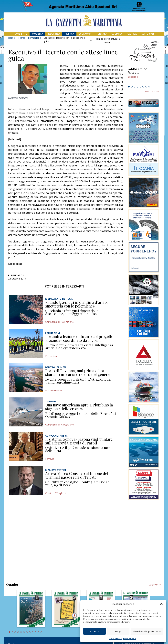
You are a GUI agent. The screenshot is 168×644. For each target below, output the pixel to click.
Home (11, 38)
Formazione (34, 38)
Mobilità (37, 34)
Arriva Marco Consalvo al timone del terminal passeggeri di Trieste (77, 475)
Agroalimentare (53, 390)
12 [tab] (41, 632)
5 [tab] (140, 87)
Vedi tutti (150, 91)
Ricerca (69, 34)
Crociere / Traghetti (56, 493)
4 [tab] (137, 87)
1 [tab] (129, 87)
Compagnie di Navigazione (59, 322)
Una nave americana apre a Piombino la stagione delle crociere (79, 407)
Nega (118, 631)
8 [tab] (149, 87)
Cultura (117, 34)
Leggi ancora (144, 76)
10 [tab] (35, 632)
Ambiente (21, 34)
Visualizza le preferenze (147, 631)
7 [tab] (146, 87)
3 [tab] (135, 87)
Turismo (101, 34)
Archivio (153, 585)
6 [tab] (143, 87)
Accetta (94, 631)
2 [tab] (132, 87)
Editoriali (148, 34)
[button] (161, 604)
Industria (54, 34)
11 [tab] (38, 632)
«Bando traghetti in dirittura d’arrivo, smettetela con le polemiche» (77, 304)
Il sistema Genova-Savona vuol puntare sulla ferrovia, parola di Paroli (79, 441)
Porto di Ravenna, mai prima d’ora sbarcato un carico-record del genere (77, 373)
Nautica (132, 34)
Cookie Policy (115, 639)
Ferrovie (50, 459)
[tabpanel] (144, 76)
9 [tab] (33, 632)
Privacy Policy (129, 639)
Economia (85, 34)
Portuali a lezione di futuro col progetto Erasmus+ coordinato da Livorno (79, 338)
